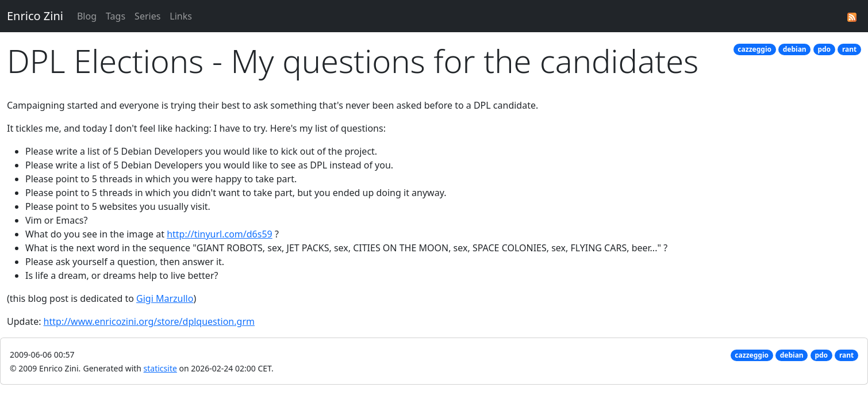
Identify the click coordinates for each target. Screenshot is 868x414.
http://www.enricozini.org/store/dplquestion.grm (149, 321)
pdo (824, 49)
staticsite (160, 368)
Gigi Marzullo (165, 298)
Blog (87, 16)
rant (849, 49)
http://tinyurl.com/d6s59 (220, 234)
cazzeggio (754, 49)
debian (795, 49)
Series (147, 16)
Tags (116, 16)
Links (181, 16)
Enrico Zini (35, 16)
